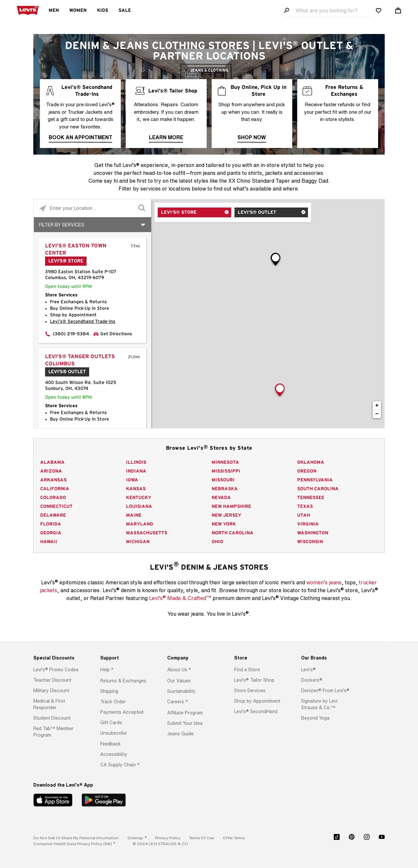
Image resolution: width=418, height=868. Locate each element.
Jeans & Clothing (209, 70)
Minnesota (225, 462)
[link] (137, 838)
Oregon (307, 471)
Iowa (132, 480)
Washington (313, 533)
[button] (56, 670)
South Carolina (318, 489)
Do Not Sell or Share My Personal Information (76, 838)
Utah (304, 515)
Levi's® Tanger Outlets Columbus (80, 360)
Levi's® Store (179, 212)
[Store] (259, 658)
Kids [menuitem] (103, 10)
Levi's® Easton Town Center (76, 249)
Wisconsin (310, 542)
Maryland (140, 524)
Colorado (53, 498)
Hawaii (49, 542)
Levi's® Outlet (257, 212)
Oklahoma (311, 462)
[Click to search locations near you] (43, 208)
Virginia (308, 524)
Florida (51, 524)
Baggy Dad (315, 181)
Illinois (136, 462)
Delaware (53, 515)
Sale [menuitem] (125, 10)
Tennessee (311, 498)
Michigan (138, 542)
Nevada (221, 498)
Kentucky (139, 498)
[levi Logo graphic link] (28, 10)
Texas (305, 507)
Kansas (136, 489)
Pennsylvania (315, 480)
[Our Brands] (326, 658)
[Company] (192, 658)
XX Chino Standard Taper (259, 181)
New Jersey (226, 515)
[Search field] (328, 11)
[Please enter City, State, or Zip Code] (92, 208)
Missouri (223, 480)
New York (224, 524)
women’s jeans (324, 582)
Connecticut (56, 507)
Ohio (217, 542)
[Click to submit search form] (142, 208)
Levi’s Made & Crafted (180, 598)
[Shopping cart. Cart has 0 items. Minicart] (398, 10)
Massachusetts (147, 533)
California (55, 489)
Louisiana (139, 507)
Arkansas (53, 480)
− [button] (377, 414)
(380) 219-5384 (71, 334)
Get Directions (116, 334)
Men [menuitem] (54, 10)
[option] (58, 670)
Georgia (51, 533)
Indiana (136, 471)
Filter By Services (62, 225)
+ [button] (377, 406)
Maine (134, 515)
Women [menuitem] (78, 10)
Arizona (51, 471)
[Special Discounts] (58, 658)
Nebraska (225, 489)
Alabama (52, 462)
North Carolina (233, 533)
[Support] (125, 658)
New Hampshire (231, 507)
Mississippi (226, 471)
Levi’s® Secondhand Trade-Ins (83, 322)
